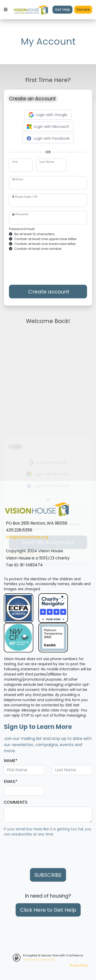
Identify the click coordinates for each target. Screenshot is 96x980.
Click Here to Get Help (48, 910)
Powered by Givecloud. (39, 959)
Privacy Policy (79, 965)
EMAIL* (11, 781)
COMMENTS (16, 802)
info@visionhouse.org (27, 537)
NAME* (11, 761)
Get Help (62, 9)
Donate (83, 9)
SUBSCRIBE (48, 875)
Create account (48, 292)
